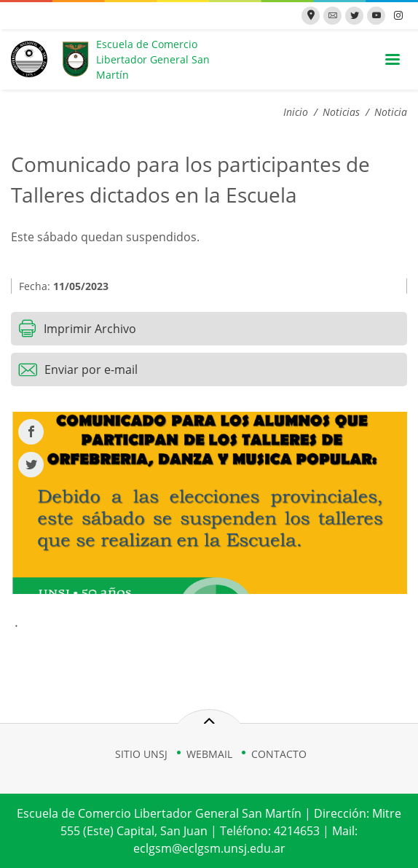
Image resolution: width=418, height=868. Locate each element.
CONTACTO (279, 754)
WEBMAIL (209, 754)
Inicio (296, 112)
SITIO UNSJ (141, 754)
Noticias (341, 112)
